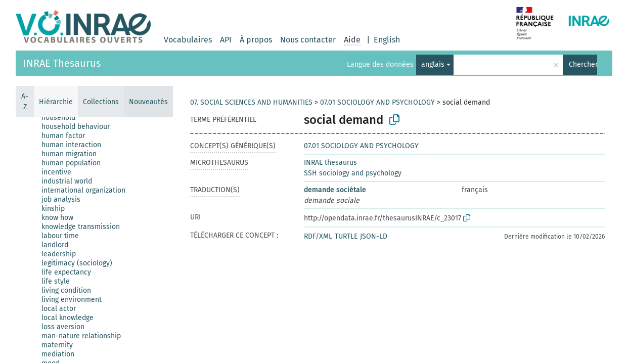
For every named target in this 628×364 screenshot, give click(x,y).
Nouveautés (148, 102)
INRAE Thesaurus (62, 63)
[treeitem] (63, 118)
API (226, 40)
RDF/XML (318, 236)
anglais (433, 64)
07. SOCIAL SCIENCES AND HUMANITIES (251, 102)
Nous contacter (308, 40)
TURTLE (346, 236)
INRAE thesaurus (330, 163)
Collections (101, 102)
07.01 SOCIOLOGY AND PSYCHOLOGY (377, 102)
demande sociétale (335, 190)
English (387, 40)
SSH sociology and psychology (353, 173)
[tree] (94, 240)
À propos (256, 40)
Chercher (583, 64)
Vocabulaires (188, 40)
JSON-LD (374, 236)
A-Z (25, 102)
